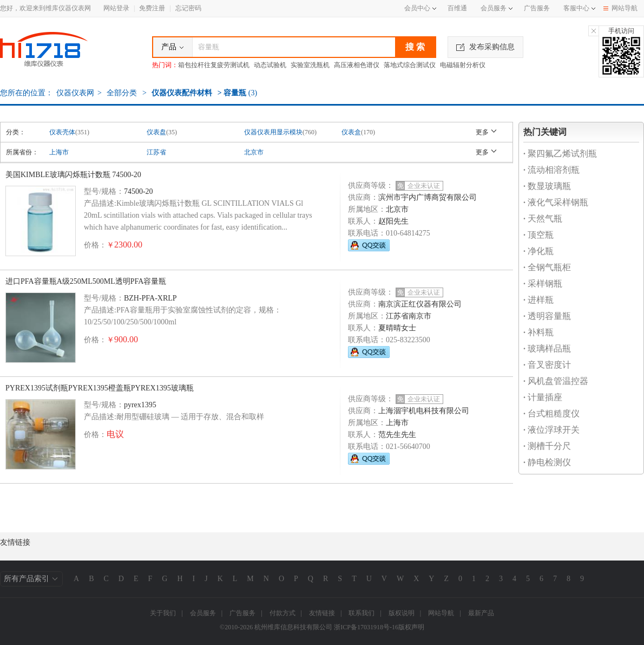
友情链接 (322, 613)
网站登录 (116, 8)
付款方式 (282, 613)
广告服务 (537, 8)
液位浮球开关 (551, 430)
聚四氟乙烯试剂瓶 (560, 154)
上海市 (59, 152)
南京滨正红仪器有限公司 (420, 304)
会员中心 (420, 8)
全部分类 (121, 93)
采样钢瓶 (543, 284)
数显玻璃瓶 (547, 186)
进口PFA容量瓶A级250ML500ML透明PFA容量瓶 (86, 281)
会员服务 (494, 8)
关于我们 (163, 613)
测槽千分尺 (547, 446)
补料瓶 (538, 332)
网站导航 (620, 8)
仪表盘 (156, 132)
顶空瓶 (538, 235)
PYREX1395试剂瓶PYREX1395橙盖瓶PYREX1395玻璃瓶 (100, 388)
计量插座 (543, 397)
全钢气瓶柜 (547, 267)
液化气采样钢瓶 (556, 202)
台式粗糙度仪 (551, 413)
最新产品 (481, 613)
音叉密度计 (547, 365)
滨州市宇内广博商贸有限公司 (428, 197)
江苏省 (156, 152)
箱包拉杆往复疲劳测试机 (214, 65)
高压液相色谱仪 (357, 65)
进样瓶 (538, 300)
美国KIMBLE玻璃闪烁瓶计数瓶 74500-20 (73, 175)
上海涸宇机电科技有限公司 (424, 411)
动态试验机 (270, 65)
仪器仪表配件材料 (182, 93)
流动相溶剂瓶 (551, 170)
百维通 (457, 8)
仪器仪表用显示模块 (273, 132)
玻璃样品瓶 (547, 348)
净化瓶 (538, 251)
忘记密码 (188, 8)
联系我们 (362, 613)
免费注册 (152, 8)
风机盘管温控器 (556, 381)
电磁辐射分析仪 (463, 65)
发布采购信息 (485, 47)
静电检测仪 (547, 462)
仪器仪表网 (75, 93)
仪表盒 (351, 132)
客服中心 (576, 8)
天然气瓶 (543, 219)
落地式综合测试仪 (410, 65)
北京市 (254, 152)
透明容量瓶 (547, 316)
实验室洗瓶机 (310, 65)
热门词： (165, 65)
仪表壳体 (62, 132)
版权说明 (402, 613)
